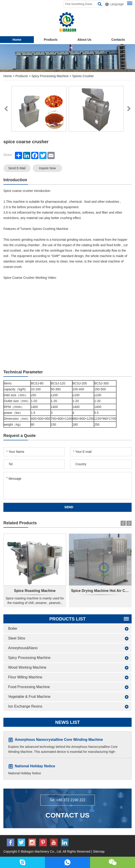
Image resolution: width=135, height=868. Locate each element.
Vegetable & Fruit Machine (29, 697)
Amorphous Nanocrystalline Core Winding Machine (59, 740)
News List (68, 722)
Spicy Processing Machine (50, 76)
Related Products (20, 523)
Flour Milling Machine (25, 677)
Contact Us (67, 815)
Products (51, 40)
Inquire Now (48, 168)
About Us (84, 40)
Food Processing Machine (29, 687)
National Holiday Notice (35, 766)
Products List (67, 619)
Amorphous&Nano (23, 648)
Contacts (118, 40)
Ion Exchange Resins (25, 706)
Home (17, 40)
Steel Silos (17, 638)
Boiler (13, 628)
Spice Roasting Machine (35, 591)
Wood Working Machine (27, 667)
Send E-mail (17, 168)
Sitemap (99, 851)
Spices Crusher (83, 76)
